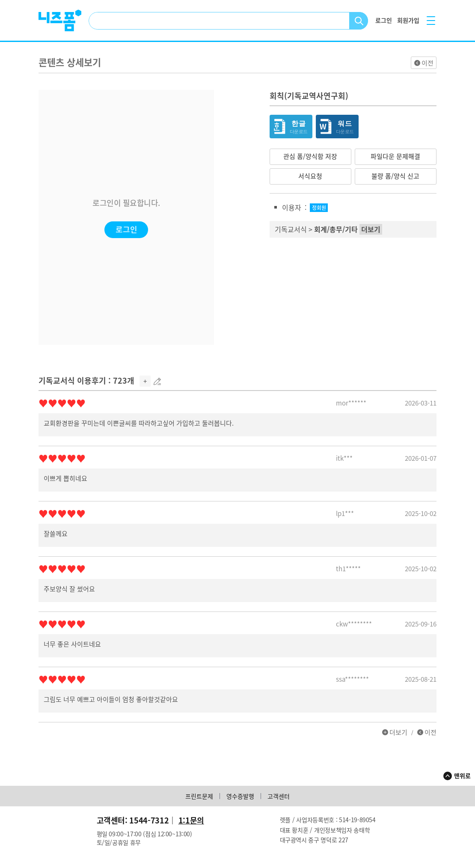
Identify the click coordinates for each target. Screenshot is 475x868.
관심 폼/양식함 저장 (310, 156)
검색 (359, 21)
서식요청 (310, 176)
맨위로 (462, 776)
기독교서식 (291, 229)
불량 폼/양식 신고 (395, 176)
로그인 (126, 229)
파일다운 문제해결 (395, 156)
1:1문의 (191, 820)
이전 (427, 63)
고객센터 (279, 796)
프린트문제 (199, 796)
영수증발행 (240, 796)
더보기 (398, 732)
